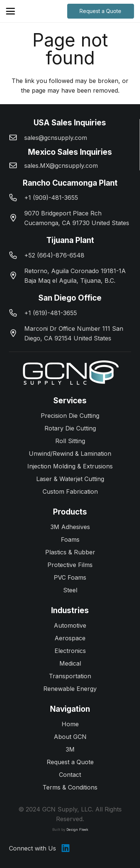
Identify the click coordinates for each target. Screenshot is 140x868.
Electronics (70, 651)
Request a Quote (70, 762)
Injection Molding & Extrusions (70, 466)
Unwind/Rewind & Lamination (70, 454)
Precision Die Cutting (70, 416)
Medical (70, 663)
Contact (70, 775)
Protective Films (70, 565)
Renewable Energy (70, 689)
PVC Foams (70, 577)
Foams (70, 539)
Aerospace (70, 638)
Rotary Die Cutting (70, 428)
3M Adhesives (70, 527)
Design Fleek (77, 829)
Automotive (70, 625)
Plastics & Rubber (70, 552)
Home (70, 724)
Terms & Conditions (70, 787)
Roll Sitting (70, 441)
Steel (70, 590)
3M (70, 749)
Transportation (70, 676)
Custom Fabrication (70, 491)
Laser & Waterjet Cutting (70, 479)
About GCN (70, 737)
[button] (10, 11)
